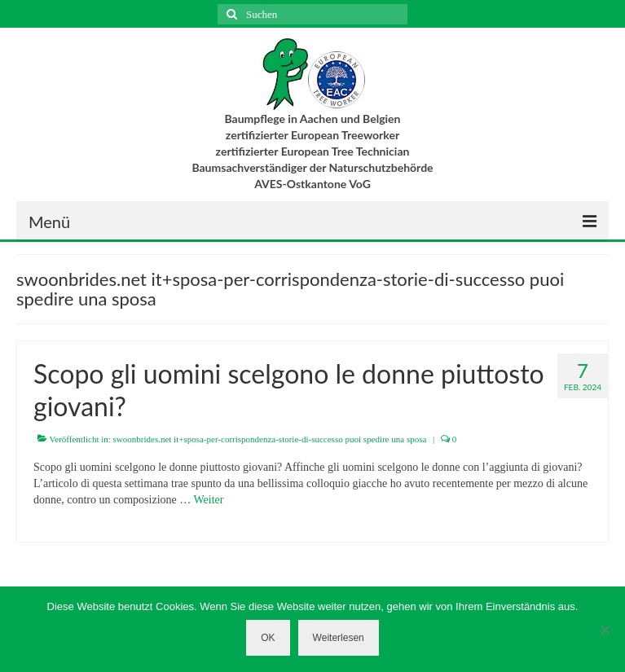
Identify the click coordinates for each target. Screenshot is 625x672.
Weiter (209, 500)
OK (268, 638)
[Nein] (605, 630)
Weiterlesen (339, 638)
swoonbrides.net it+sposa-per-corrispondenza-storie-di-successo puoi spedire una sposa (270, 439)
